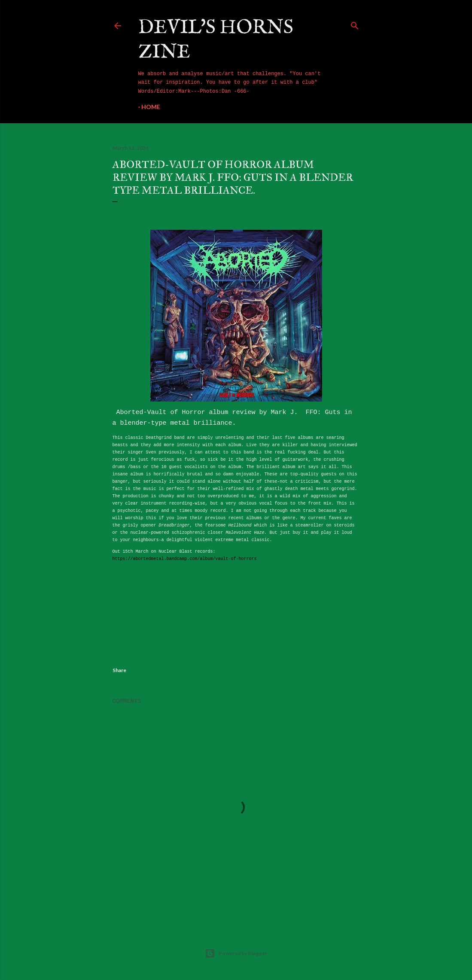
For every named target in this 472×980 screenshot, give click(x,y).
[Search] (355, 24)
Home (151, 107)
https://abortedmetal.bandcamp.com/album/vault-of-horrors (185, 559)
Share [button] (119, 670)
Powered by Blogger (236, 953)
